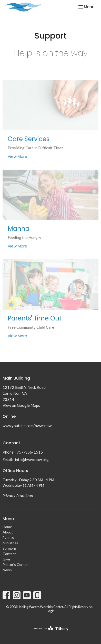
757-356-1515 (30, 452)
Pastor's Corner (15, 564)
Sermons (10, 548)
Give (6, 559)
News (7, 570)
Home (7, 527)
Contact (9, 554)
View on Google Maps (21, 405)
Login (51, 611)
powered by (51, 628)
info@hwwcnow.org (32, 459)
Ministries (11, 543)
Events (8, 537)
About (8, 532)
